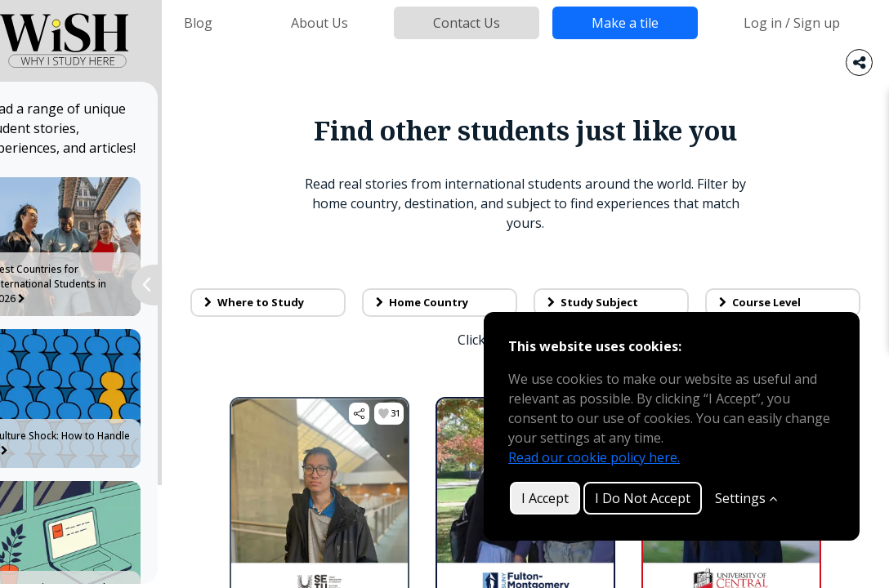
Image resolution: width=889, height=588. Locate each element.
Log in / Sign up (792, 23)
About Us (319, 23)
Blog (198, 23)
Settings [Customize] (746, 498)
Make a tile (625, 23)
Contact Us (467, 23)
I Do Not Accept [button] (643, 498)
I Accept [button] (545, 498)
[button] (376, 414)
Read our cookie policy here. (594, 457)
